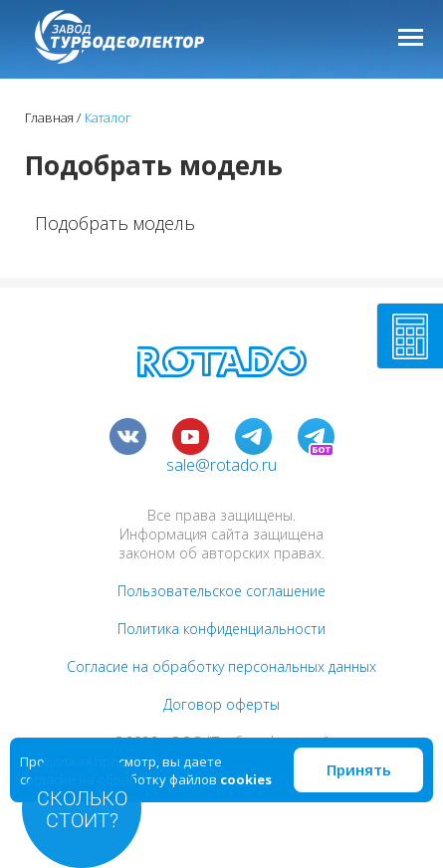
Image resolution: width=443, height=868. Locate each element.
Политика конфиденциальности (221, 629)
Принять (359, 769)
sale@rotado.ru (221, 465)
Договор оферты (221, 704)
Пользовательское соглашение (221, 591)
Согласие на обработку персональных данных (221, 666)
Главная (49, 117)
